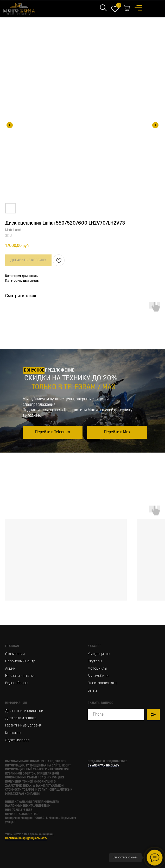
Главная (12, 646)
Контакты (13, 733)
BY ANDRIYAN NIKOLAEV (103, 766)
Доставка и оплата (21, 718)
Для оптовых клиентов (24, 711)
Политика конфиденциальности (26, 838)
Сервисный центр (20, 661)
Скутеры (95, 661)
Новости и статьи (20, 676)
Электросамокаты (103, 683)
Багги (92, 691)
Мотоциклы (97, 669)
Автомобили (98, 676)
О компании (15, 654)
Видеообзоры (17, 683)
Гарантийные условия (23, 726)
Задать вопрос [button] (17, 740)
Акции (10, 669)
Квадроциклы (99, 654)
